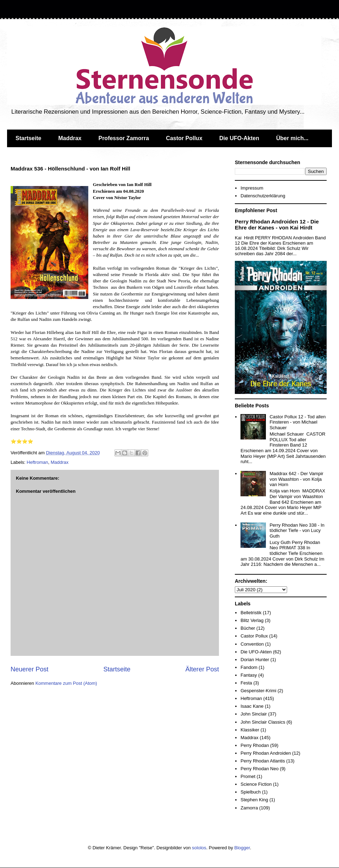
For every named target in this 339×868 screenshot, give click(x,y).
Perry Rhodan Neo (260, 769)
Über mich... (292, 138)
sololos (199, 848)
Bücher (248, 628)
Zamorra (249, 808)
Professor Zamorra (124, 138)
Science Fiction (256, 784)
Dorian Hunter (255, 660)
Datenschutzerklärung (263, 196)
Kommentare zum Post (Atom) (66, 683)
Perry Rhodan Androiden (266, 753)
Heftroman (38, 462)
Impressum (252, 188)
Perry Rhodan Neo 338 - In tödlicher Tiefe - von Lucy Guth (297, 531)
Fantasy (249, 675)
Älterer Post (202, 669)
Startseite (28, 138)
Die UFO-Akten (239, 138)
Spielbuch (251, 792)
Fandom (249, 667)
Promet (248, 776)
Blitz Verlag (252, 620)
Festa (246, 683)
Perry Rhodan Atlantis (263, 761)
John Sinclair (254, 714)
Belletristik (251, 613)
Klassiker (250, 730)
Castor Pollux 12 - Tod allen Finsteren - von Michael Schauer (298, 422)
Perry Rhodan (255, 745)
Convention (252, 644)
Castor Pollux (184, 138)
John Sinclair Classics (263, 722)
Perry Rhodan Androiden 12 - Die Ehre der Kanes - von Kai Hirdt (277, 225)
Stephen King (254, 800)
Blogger (242, 848)
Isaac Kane (252, 706)
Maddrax (70, 138)
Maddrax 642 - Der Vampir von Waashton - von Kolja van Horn (296, 479)
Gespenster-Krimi (258, 691)
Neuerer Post (29, 669)
